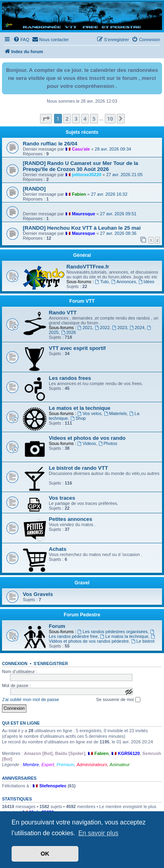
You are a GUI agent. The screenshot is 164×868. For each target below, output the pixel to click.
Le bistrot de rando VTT (78, 468)
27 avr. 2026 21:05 (124, 175)
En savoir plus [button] (99, 833)
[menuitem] (21, 40)
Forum (57, 626)
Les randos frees (70, 378)
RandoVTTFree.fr (88, 267)
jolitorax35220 (87, 175)
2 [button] (67, 119)
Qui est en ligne (21, 723)
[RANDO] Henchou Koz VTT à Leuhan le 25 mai (82, 228)
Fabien (79, 194)
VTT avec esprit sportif (77, 348)
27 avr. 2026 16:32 (109, 194)
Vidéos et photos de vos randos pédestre (102, 639)
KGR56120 (129, 753)
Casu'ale (81, 149)
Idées (146, 282)
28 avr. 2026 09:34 (113, 149)
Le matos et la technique (80, 408)
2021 (85, 328)
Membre (31, 765)
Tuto (102, 282)
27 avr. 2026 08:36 (118, 233)
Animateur (120, 765)
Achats (58, 549)
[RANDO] (34, 189)
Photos (108, 443)
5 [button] (94, 119)
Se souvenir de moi (118, 700)
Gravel (82, 583)
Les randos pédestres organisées (113, 632)
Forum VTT (82, 301)
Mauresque (84, 214)
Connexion (15, 663)
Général (82, 255)
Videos (87, 443)
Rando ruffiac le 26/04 (50, 144)
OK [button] (45, 854)
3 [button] (76, 119)
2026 (69, 332)
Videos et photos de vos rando (87, 438)
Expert (48, 765)
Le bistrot (143, 641)
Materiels (115, 413)
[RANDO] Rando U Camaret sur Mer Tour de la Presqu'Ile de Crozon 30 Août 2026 (80, 166)
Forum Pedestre (82, 615)
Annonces (124, 282)
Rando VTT (63, 313)
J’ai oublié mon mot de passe (30, 699)
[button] (46, 119)
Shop (78, 418)
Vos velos (90, 413)
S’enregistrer (51, 663)
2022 (102, 328)
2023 (119, 328)
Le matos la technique (124, 636)
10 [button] (110, 119)
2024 (137, 328)
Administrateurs (92, 765)
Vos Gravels (38, 594)
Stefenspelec (53, 786)
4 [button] (85, 119)
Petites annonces (70, 519)
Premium (65, 765)
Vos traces (62, 498)
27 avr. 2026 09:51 (118, 214)
